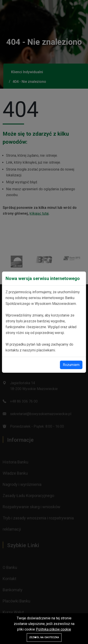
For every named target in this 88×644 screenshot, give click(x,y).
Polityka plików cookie (53, 629)
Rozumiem (71, 365)
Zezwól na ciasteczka (44, 637)
